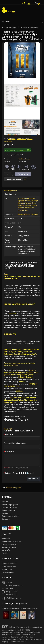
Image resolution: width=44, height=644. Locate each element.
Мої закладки (7, 569)
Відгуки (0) (8, 429)
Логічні (33, 198)
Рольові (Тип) (33, 27)
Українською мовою (26, 208)
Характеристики (10, 191)
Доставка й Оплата (9, 508)
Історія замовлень (9, 566)
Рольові (21, 203)
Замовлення (7, 519)
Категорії (22, 27)
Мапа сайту (6, 550)
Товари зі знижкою (9, 544)
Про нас (5, 502)
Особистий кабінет (9, 564)
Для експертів (24, 198)
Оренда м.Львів (24, 201)
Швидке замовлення (13, 179)
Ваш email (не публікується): (15, 443)
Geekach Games (24, 159)
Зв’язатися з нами (9, 547)
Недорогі (9, 488)
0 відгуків (12, 139)
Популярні (17, 488)
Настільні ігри (11, 27)
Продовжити (33, 479)
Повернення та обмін (10, 516)
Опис (6, 274)
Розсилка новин (8, 572)
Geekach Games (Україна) (28, 214)
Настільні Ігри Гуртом (10, 505)
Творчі (34, 205)
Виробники (6, 538)
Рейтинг (8, 473)
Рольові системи (25, 205)
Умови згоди (7, 513)
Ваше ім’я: (9, 435)
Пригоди (34, 201)
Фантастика (23, 210)
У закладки (25, 179)
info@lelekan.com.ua (14, 598)
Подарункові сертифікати (12, 541)
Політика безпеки (9, 510)
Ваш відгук (9, 452)
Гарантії (5, 553)
